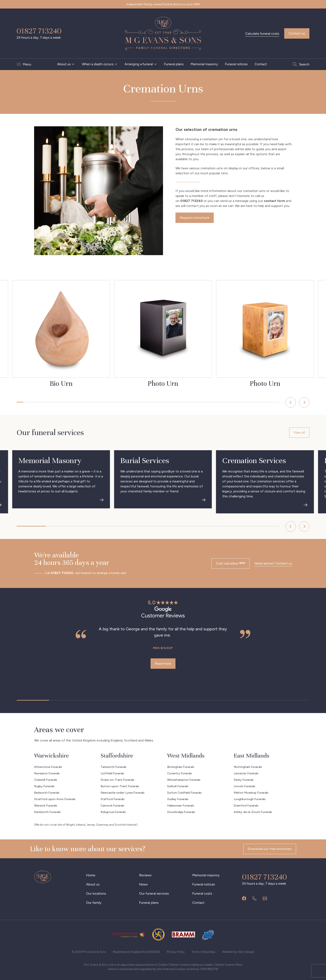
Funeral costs (202, 893)
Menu (27, 64)
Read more (163, 663)
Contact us (297, 33)
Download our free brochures (270, 849)
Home (91, 875)
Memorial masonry (204, 64)
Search (304, 64)
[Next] (304, 402)
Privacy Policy (176, 952)
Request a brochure (195, 218)
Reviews (145, 875)
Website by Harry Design (238, 952)
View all (299, 432)
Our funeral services (154, 893)
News (143, 884)
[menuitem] (66, 64)
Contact (261, 64)
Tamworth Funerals (114, 767)
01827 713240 (39, 31)
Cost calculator (230, 563)
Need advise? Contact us (273, 563)
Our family (94, 903)
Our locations (96, 893)
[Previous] (291, 402)
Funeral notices (236, 64)
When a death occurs (98, 64)
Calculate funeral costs (262, 34)
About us (64, 64)
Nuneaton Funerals (47, 773)
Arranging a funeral (139, 64)
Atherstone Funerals (48, 767)
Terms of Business (203, 952)
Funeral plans (174, 64)
